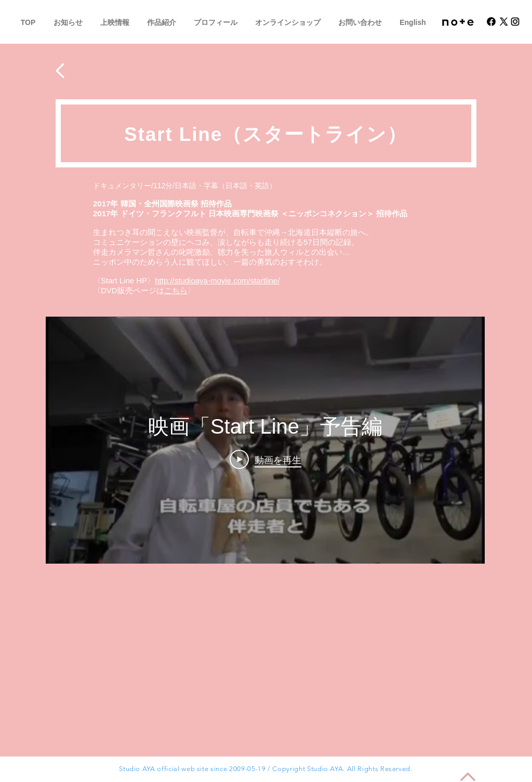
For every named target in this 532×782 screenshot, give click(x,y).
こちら (176, 290)
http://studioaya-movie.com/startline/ (217, 281)
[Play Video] (265, 460)
